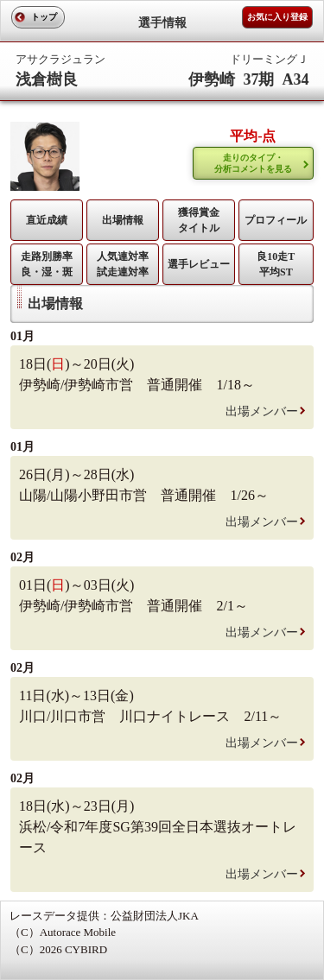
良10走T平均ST (276, 264)
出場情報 (123, 220)
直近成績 (47, 220)
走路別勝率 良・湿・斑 (47, 264)
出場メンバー (262, 411)
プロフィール (276, 220)
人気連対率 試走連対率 (123, 264)
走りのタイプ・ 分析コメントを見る (253, 163)
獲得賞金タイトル (199, 220)
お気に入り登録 (277, 17)
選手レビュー (199, 264)
